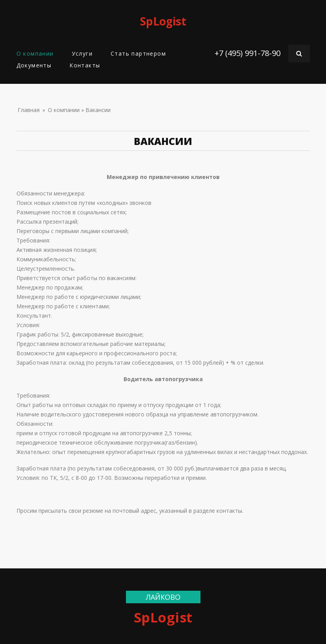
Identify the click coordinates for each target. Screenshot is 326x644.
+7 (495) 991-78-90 (248, 53)
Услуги (82, 53)
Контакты (85, 65)
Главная (29, 110)
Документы (34, 65)
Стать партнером (138, 53)
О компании (35, 53)
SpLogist (163, 21)
